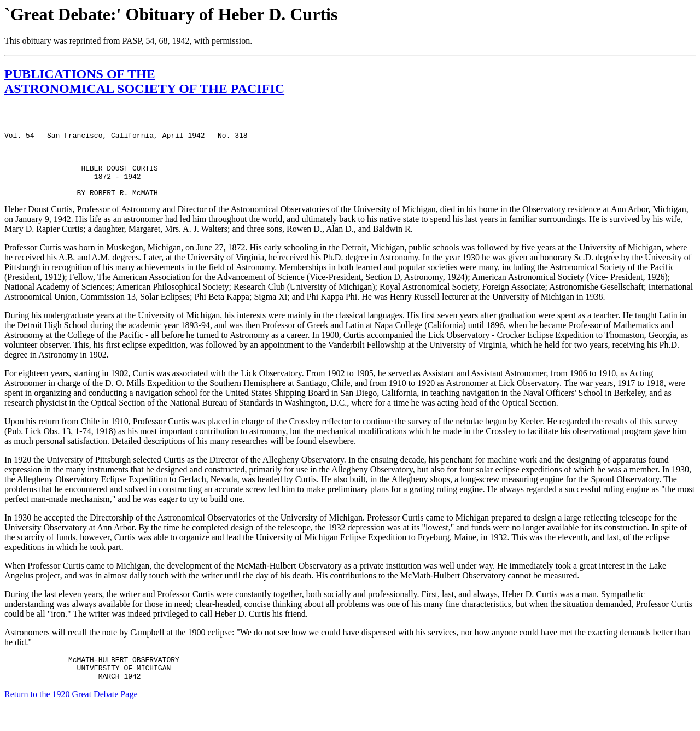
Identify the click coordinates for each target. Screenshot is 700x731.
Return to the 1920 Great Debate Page (71, 717)
